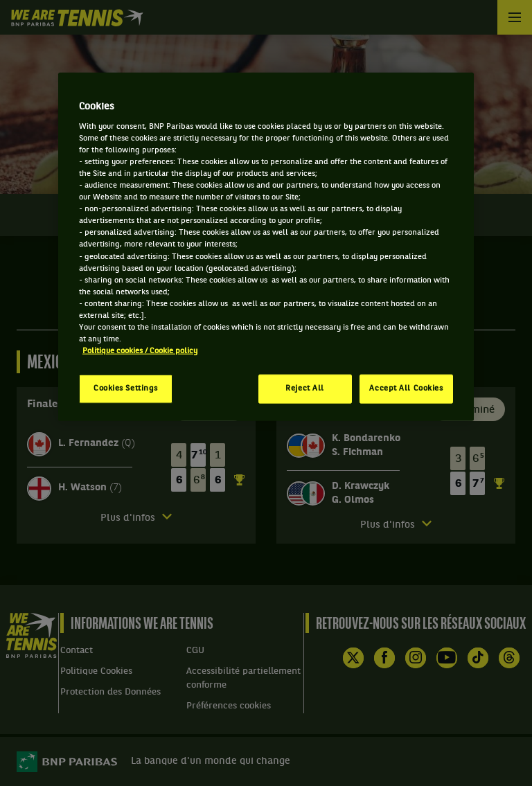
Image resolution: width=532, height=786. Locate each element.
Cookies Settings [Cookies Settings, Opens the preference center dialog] (126, 388)
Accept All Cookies (406, 388)
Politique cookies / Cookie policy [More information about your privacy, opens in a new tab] (140, 351)
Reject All (305, 388)
